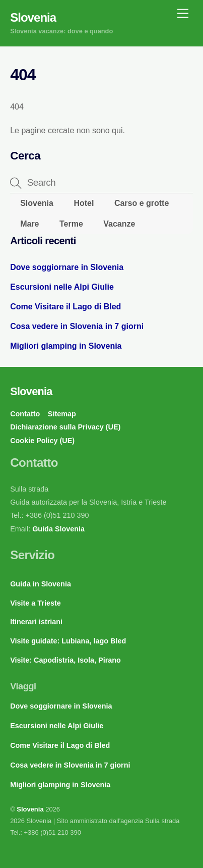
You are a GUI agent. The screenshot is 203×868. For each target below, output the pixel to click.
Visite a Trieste (36, 603)
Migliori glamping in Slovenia (66, 346)
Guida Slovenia (57, 529)
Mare (29, 224)
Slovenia (37, 203)
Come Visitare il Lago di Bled (65, 307)
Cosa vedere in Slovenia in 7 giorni (77, 326)
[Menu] (183, 14)
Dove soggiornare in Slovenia (67, 267)
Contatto (25, 414)
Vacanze (119, 224)
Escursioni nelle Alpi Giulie (62, 287)
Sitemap (62, 414)
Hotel (84, 203)
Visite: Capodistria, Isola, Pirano (65, 660)
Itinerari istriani (36, 622)
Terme (71, 224)
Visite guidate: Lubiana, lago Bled (68, 641)
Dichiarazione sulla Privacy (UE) (65, 427)
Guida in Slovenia (41, 584)
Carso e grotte (142, 203)
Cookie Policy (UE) (42, 441)
